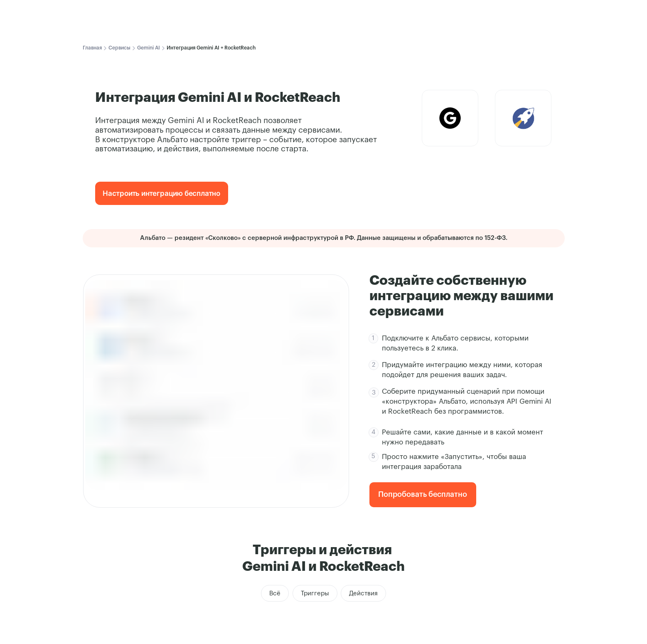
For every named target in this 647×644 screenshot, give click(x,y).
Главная (92, 48)
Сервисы (119, 48)
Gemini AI (149, 48)
